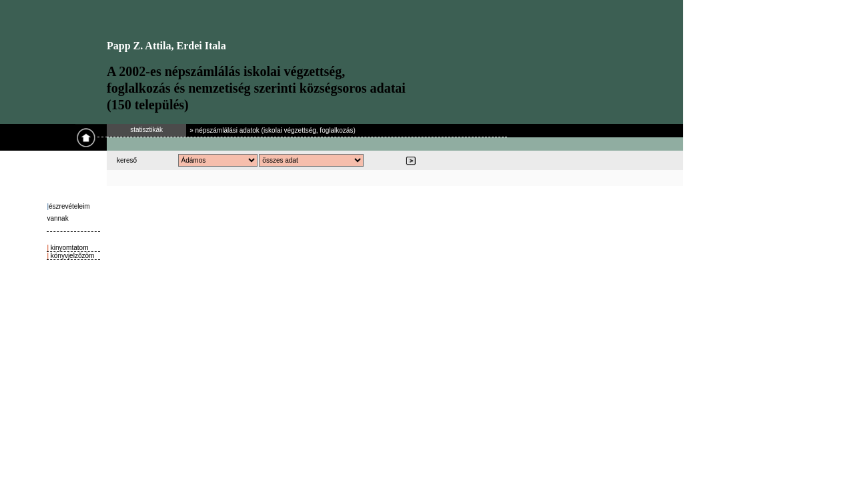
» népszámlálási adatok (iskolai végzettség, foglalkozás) (272, 130)
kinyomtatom (68, 248)
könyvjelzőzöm (71, 256)
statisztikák (146, 130)
